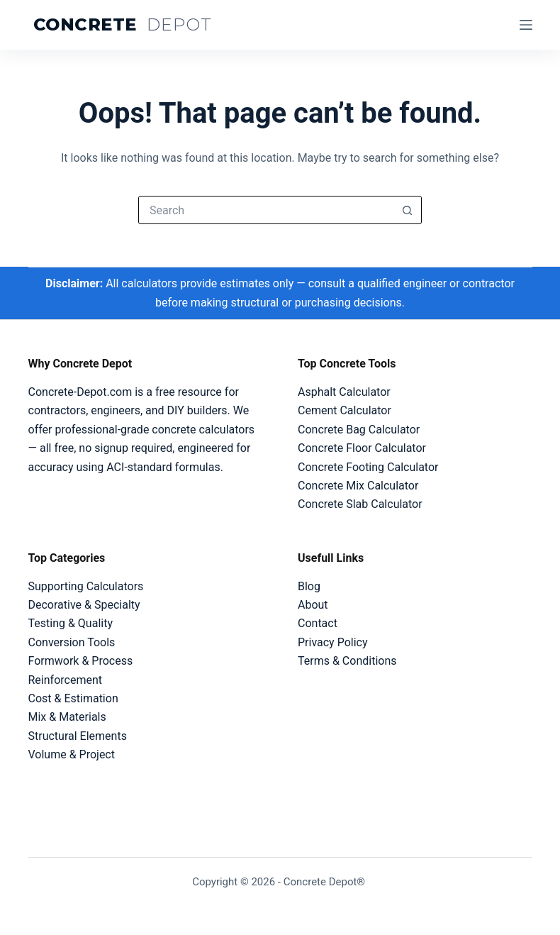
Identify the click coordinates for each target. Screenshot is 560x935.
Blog (309, 586)
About (313, 605)
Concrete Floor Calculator (362, 448)
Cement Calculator (345, 410)
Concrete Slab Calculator (360, 504)
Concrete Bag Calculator (359, 430)
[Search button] (407, 210)
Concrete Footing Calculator (368, 467)
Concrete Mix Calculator (358, 486)
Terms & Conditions (347, 661)
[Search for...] (266, 210)
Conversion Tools (72, 642)
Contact (318, 623)
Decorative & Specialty (84, 605)
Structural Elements (78, 736)
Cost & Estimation (73, 698)
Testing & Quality (71, 623)
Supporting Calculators (86, 586)
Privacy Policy (333, 642)
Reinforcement (65, 680)
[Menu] (526, 25)
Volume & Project (72, 754)
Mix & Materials (67, 717)
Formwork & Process (81, 661)
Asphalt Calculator (344, 392)
